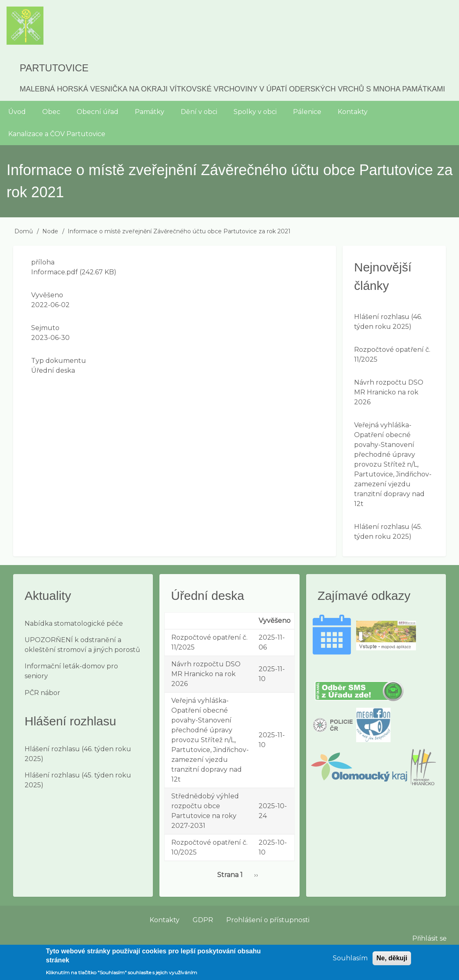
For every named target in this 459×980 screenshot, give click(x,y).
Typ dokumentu (59, 361)
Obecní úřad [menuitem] (98, 112)
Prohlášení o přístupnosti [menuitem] (268, 920)
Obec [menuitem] (51, 112)
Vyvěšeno (47, 295)
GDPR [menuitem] (203, 920)
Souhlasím (350, 962)
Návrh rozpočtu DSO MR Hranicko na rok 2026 (389, 392)
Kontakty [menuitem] (353, 112)
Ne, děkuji (392, 962)
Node (50, 231)
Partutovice (54, 68)
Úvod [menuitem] (17, 112)
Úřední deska (53, 370)
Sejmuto (45, 328)
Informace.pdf (55, 272)
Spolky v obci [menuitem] (255, 112)
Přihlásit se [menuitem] (429, 938)
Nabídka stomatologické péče (74, 623)
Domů (24, 231)
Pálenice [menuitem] (307, 112)
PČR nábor (42, 693)
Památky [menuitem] (150, 112)
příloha (43, 262)
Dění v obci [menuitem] (199, 112)
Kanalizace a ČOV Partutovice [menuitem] (57, 134)
